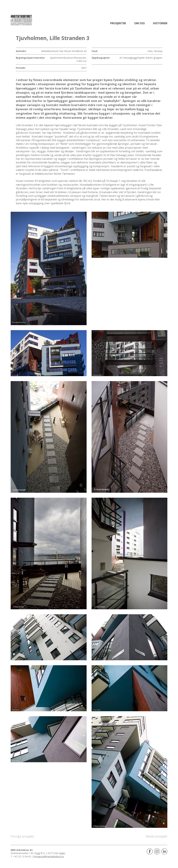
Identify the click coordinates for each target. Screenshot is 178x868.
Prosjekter (118, 23)
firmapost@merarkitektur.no (49, 856)
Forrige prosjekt (22, 836)
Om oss (139, 23)
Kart (62, 853)
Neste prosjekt (157, 836)
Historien (160, 23)
